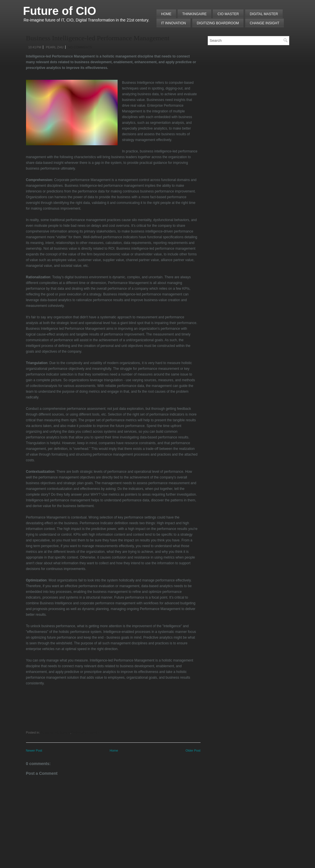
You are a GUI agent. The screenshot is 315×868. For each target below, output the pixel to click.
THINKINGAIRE (194, 14)
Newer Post (34, 750)
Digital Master (264, 14)
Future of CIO (60, 11)
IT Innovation (174, 23)
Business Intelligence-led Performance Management (98, 38)
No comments (80, 47)
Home (166, 14)
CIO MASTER (228, 14)
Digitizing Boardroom (218, 23)
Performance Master (86, 732)
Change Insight (265, 23)
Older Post (193, 750)
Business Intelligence (55, 732)
